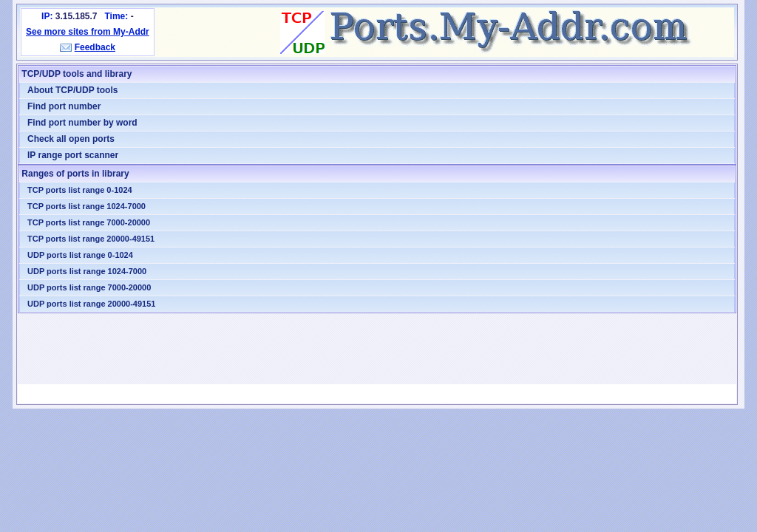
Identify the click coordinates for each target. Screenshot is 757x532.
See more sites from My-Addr (88, 32)
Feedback (95, 47)
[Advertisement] (377, 349)
